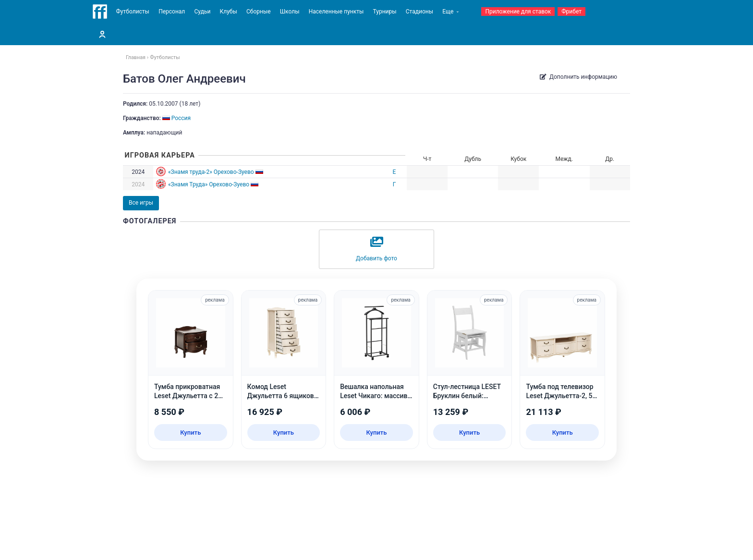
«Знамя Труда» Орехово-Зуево (209, 184)
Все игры (141, 203)
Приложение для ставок (518, 12)
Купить (190, 432)
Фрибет (571, 12)
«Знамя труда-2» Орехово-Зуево (211, 172)
